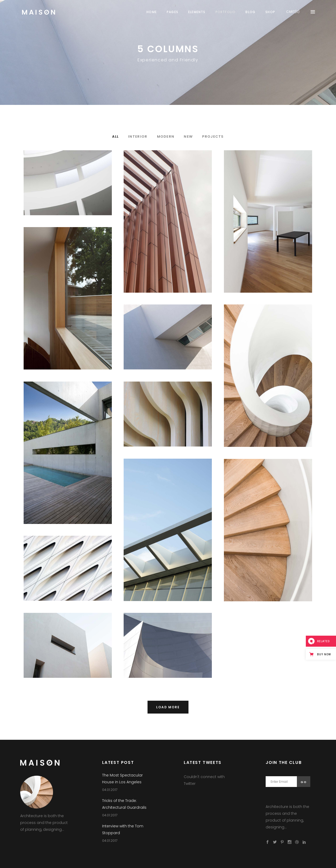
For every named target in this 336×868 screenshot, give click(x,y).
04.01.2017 (110, 790)
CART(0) (293, 12)
